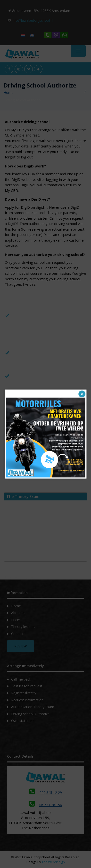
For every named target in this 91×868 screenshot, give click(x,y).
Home (8, 93)
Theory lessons (23, 627)
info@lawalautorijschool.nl (33, 20)
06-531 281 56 (45, 805)
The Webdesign (53, 862)
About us (18, 613)
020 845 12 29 (46, 793)
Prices (16, 620)
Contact (17, 634)
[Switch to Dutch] (23, 35)
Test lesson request (27, 686)
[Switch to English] (32, 35)
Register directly (24, 693)
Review (21, 646)
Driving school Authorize (30, 714)
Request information (27, 700)
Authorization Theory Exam (33, 707)
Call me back (21, 679)
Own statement (23, 721)
